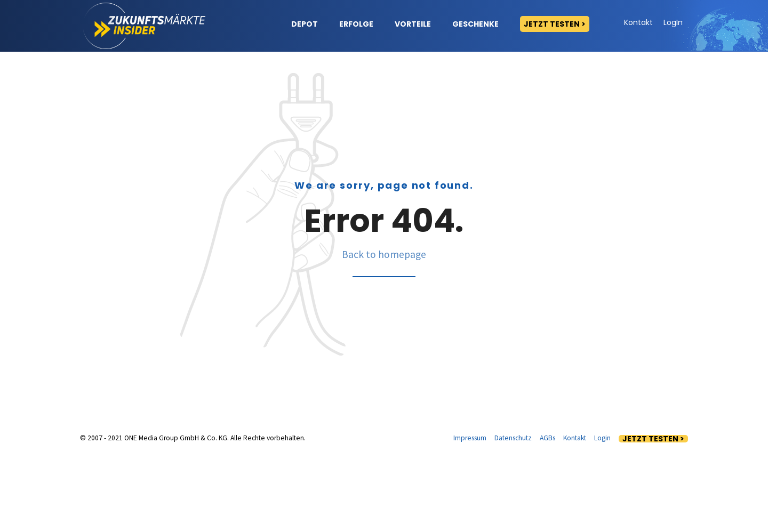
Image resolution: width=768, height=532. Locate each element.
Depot (305, 24)
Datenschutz (513, 514)
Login (602, 514)
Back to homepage (384, 331)
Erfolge (356, 24)
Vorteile (413, 24)
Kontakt (638, 22)
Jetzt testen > (555, 24)
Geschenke (475, 24)
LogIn (673, 22)
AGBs (547, 514)
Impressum (470, 514)
